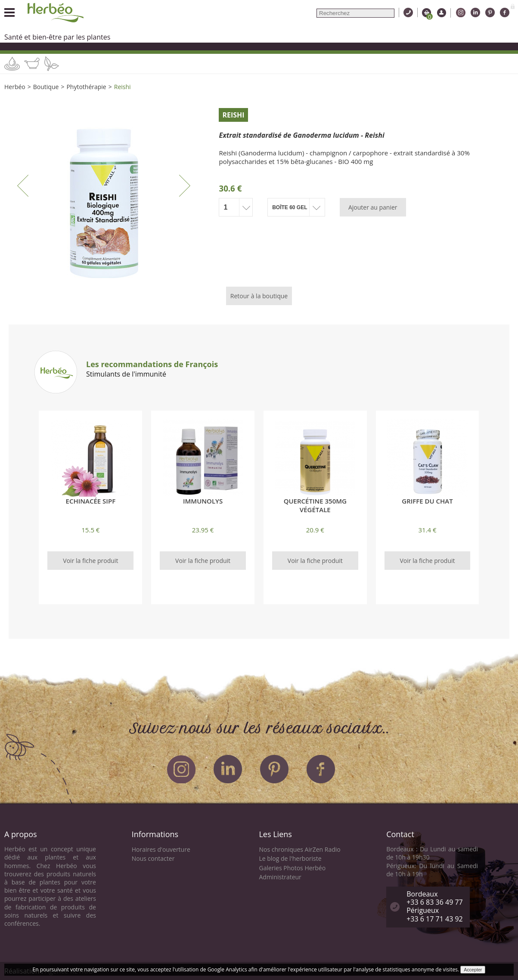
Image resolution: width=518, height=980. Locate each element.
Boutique (46, 87)
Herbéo (15, 87)
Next (185, 185)
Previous (23, 185)
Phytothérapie (86, 87)
